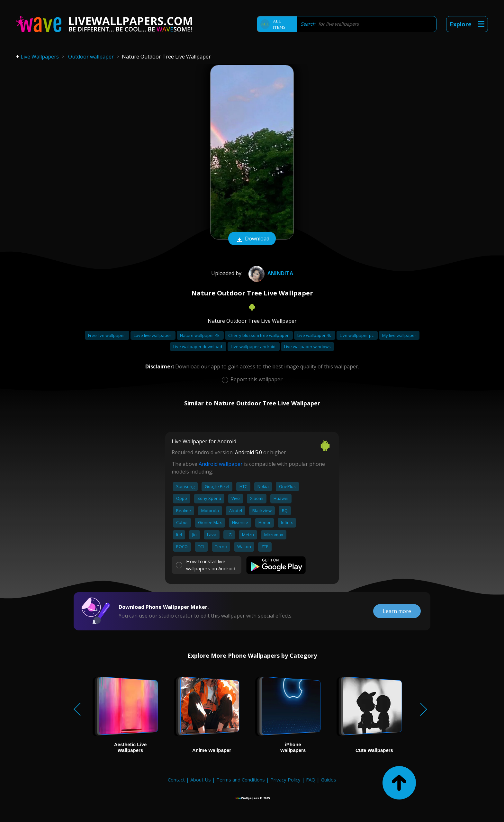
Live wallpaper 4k (315, 335)
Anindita (270, 273)
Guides (328, 780)
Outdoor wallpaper (91, 57)
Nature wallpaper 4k (200, 335)
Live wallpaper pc (357, 335)
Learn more (397, 611)
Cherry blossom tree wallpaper (259, 335)
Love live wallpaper (153, 335)
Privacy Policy (285, 780)
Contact (176, 780)
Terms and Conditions (241, 780)
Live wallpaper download (198, 347)
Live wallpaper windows (307, 347)
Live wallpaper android (254, 347)
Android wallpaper (221, 464)
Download (252, 239)
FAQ (311, 780)
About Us (201, 780)
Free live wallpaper (107, 335)
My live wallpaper (399, 335)
